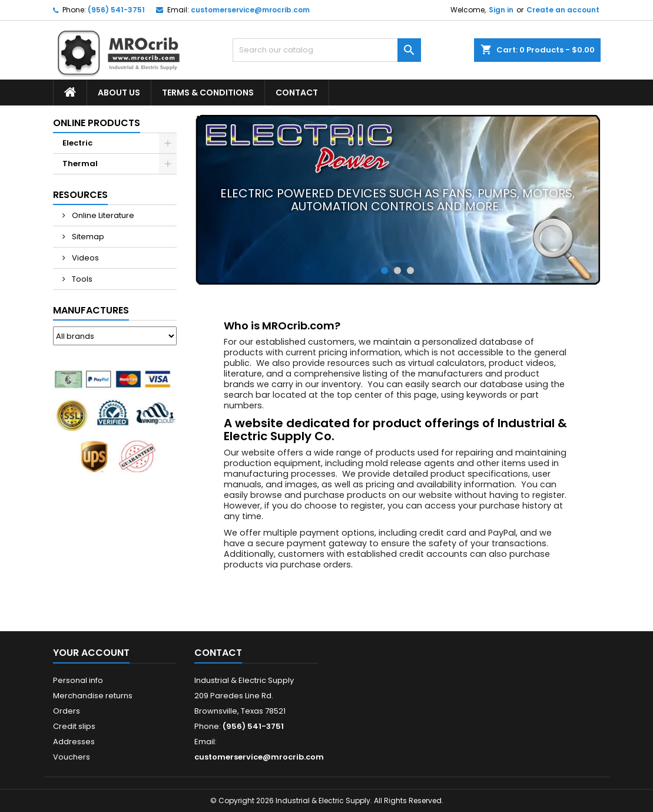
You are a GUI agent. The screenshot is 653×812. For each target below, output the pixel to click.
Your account (91, 653)
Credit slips (74, 726)
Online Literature (102, 215)
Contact (297, 93)
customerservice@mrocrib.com (250, 10)
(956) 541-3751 (116, 10)
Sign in (501, 10)
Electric (77, 143)
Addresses (74, 742)
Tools (81, 279)
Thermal (80, 164)
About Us (119, 93)
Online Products (97, 123)
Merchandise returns (93, 696)
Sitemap (87, 237)
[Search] (327, 50)
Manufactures (91, 310)
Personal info (78, 680)
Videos (84, 258)
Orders (67, 711)
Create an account (563, 10)
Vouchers (72, 757)
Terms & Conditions (208, 93)
